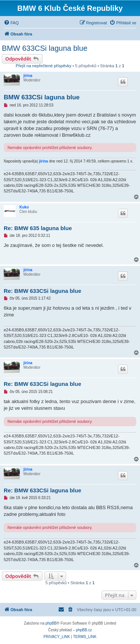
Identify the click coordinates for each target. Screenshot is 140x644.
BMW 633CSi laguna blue (45, 48)
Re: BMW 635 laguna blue (38, 228)
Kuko (24, 207)
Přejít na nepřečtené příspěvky (43, 66)
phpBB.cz (84, 630)
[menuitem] (11, 23)
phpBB (51, 623)
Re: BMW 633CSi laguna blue (43, 291)
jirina (28, 76)
